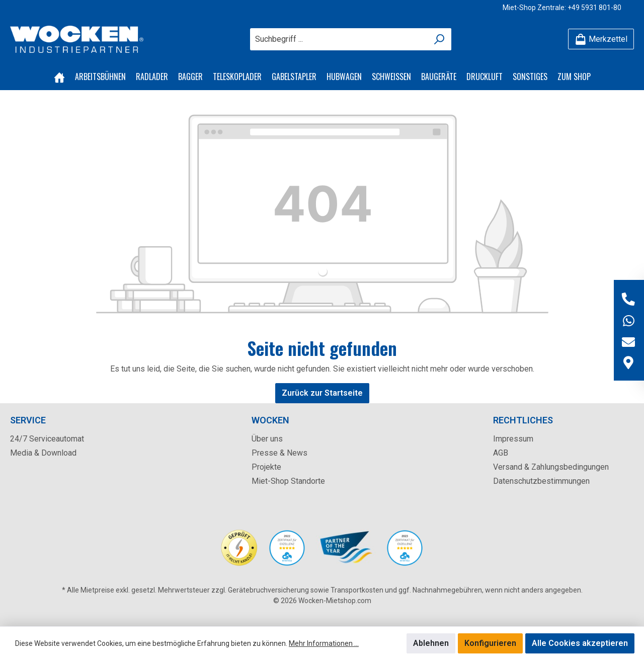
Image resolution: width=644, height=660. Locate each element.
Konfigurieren (490, 643)
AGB (501, 453)
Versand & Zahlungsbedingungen (551, 467)
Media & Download (43, 453)
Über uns (267, 439)
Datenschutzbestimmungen (541, 481)
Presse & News (279, 453)
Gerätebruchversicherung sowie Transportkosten (306, 590)
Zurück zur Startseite (322, 393)
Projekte (266, 467)
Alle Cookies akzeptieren (580, 643)
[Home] (59, 77)
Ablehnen (431, 643)
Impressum (513, 439)
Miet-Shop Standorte (288, 481)
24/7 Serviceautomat (47, 439)
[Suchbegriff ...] (339, 39)
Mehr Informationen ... (324, 643)
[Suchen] (439, 39)
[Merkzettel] (601, 39)
